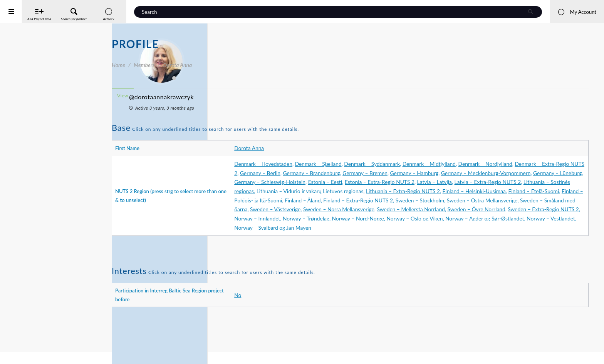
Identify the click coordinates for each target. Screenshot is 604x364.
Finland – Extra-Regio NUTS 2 (541, 209)
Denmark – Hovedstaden (347, 164)
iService (23, 353)
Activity (128, 153)
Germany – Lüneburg (485, 182)
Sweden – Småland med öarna (477, 218)
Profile (126, 168)
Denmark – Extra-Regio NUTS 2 (384, 173)
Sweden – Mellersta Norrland (426, 228)
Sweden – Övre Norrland (491, 228)
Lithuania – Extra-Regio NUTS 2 (487, 200)
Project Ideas (160, 196)
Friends (160, 182)
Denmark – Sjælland (402, 164)
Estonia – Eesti (335, 191)
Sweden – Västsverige (540, 218)
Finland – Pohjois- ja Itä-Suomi (429, 209)
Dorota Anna (333, 148)
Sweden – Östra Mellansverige (405, 218)
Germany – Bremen (549, 173)
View (234, 96)
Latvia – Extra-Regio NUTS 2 (498, 191)
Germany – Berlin (444, 173)
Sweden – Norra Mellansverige (354, 228)
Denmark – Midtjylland (513, 164)
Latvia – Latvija (445, 191)
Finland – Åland (485, 209)
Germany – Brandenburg (496, 173)
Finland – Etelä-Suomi (366, 209)
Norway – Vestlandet (400, 246)
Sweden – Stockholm (342, 218)
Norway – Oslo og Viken (519, 237)
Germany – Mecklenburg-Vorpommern (414, 182)
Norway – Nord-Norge (462, 237)
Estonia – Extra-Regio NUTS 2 (390, 191)
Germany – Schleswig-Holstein (548, 182)
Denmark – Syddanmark (456, 164)
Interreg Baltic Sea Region (32, 346)
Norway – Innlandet (362, 237)
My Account (577, 12)
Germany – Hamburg (342, 182)
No (322, 313)
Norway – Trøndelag (411, 237)
